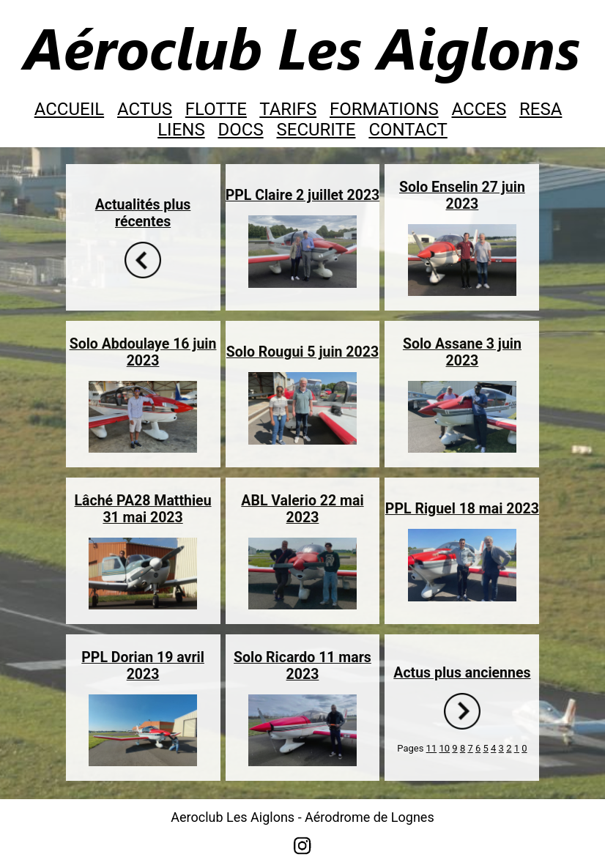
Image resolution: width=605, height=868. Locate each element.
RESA (541, 109)
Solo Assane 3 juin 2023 (462, 352)
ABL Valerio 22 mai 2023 (302, 509)
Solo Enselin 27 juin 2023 (462, 196)
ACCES (479, 109)
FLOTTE (216, 109)
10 (444, 748)
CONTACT (408, 130)
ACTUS (145, 109)
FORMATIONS (384, 109)
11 (432, 748)
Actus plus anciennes (462, 673)
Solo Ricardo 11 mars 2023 (302, 666)
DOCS (241, 130)
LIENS (181, 130)
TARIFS (288, 109)
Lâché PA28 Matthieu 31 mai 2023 (143, 509)
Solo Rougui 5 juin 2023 (302, 352)
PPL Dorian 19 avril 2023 (143, 666)
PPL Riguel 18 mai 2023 (462, 509)
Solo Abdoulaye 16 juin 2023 (143, 352)
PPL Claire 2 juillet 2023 (303, 195)
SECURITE (316, 130)
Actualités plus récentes (143, 213)
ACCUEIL (69, 109)
